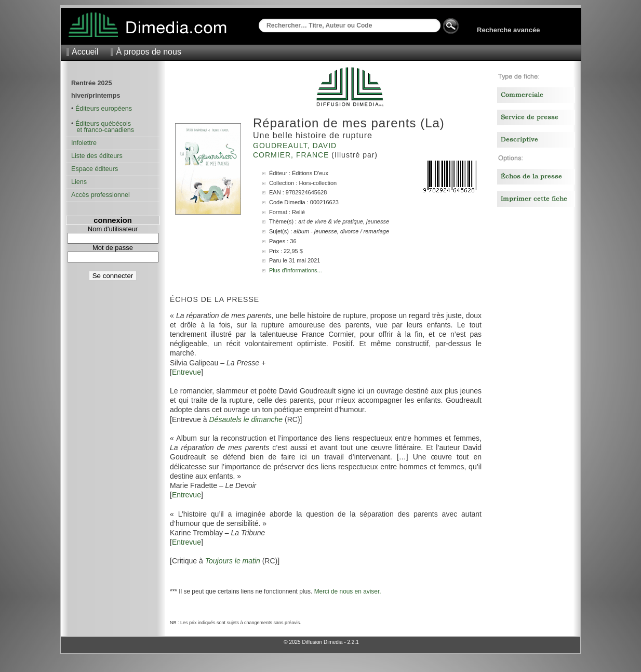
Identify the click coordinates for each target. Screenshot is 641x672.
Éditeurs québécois (103, 124)
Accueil (85, 52)
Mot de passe (113, 248)
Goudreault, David (296, 146)
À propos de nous (148, 52)
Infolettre (84, 143)
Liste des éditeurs (97, 156)
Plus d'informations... (296, 270)
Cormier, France (292, 155)
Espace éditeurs (95, 169)
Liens (79, 182)
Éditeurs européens (104, 109)
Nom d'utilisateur (113, 229)
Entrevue (186, 372)
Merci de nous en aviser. (348, 591)
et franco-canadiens (103, 130)
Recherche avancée (508, 30)
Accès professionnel (101, 195)
